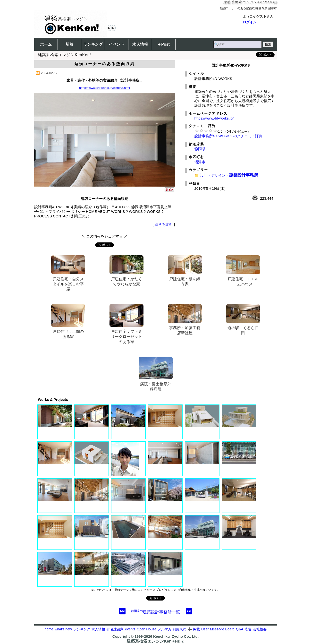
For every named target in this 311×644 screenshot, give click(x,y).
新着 (69, 44)
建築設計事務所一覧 (155, 612)
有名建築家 (115, 629)
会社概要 (260, 629)
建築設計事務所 (244, 175)
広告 (248, 629)
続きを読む (164, 224)
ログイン (250, 22)
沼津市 (200, 162)
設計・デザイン (213, 175)
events (130, 629)
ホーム (46, 44)
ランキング (93, 44)
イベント (117, 44)
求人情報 (140, 44)
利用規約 (179, 629)
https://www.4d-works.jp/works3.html (105, 88)
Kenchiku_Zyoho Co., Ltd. (176, 636)
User (205, 629)
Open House (147, 629)
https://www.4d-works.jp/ (214, 118)
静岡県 (200, 149)
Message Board (222, 629)
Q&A (240, 629)
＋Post (164, 44)
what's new (63, 629)
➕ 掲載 (194, 629)
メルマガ (165, 629)
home (49, 629)
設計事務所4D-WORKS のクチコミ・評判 (228, 136)
